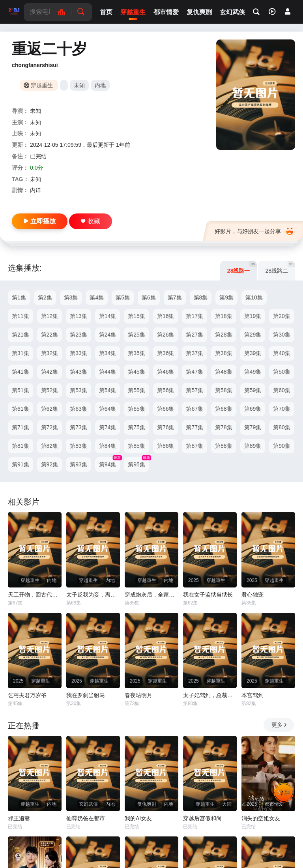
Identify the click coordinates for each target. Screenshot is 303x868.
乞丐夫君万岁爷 (27, 695)
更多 (280, 725)
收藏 (91, 221)
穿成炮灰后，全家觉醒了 (151, 595)
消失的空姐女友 (261, 818)
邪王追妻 (19, 818)
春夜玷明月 (138, 695)
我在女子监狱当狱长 (208, 595)
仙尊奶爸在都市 (86, 818)
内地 (100, 85)
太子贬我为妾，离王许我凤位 (93, 595)
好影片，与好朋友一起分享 (254, 231)
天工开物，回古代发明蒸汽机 (35, 595)
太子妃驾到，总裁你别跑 (210, 695)
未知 (79, 85)
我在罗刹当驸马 (86, 695)
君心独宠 (252, 595)
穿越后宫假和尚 (202, 818)
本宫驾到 (252, 695)
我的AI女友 (138, 818)
